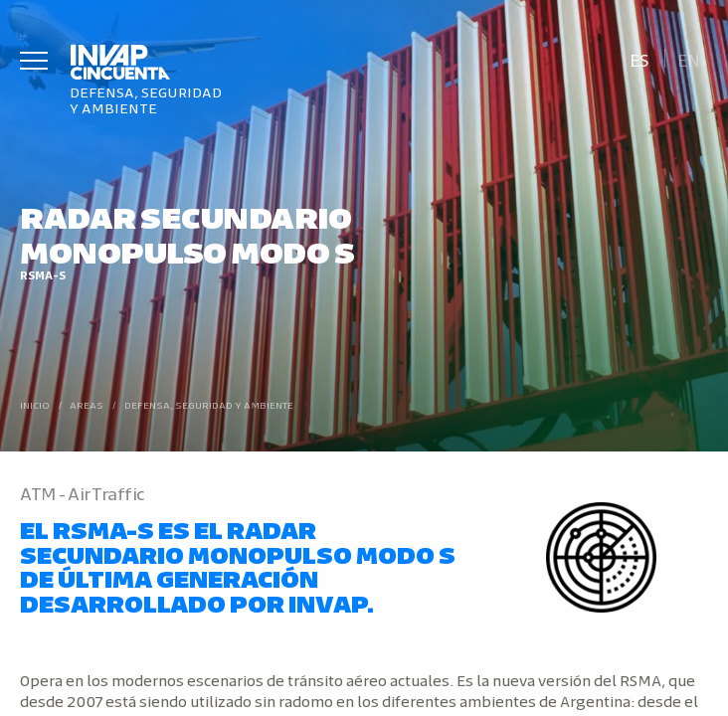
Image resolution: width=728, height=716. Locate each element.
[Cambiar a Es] (639, 58)
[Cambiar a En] (689, 58)
